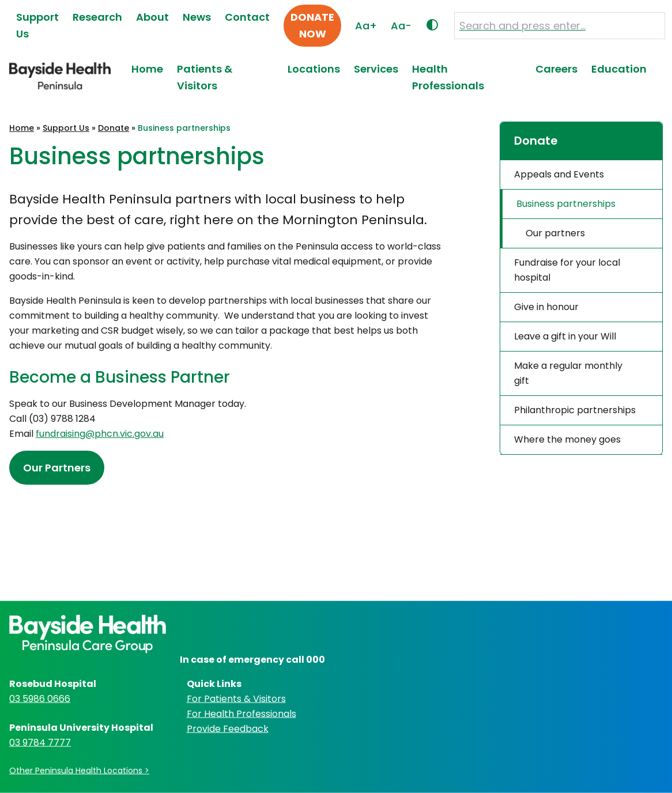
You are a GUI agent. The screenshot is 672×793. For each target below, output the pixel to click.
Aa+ (366, 26)
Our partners (555, 233)
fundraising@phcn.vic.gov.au (100, 434)
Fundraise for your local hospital (567, 270)
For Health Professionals (241, 713)
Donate (114, 128)
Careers (556, 69)
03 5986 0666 (40, 698)
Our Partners (57, 468)
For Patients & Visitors (236, 698)
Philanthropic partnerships (575, 410)
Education (619, 69)
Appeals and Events (559, 174)
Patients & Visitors (205, 77)
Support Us (66, 128)
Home (147, 69)
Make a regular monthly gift (568, 373)
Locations (314, 69)
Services (376, 69)
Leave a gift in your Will (565, 336)
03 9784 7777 (40, 742)
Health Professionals (448, 77)
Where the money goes (567, 439)
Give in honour (546, 307)
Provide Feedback (228, 728)
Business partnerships (566, 204)
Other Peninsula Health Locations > (79, 770)
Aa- (401, 26)
